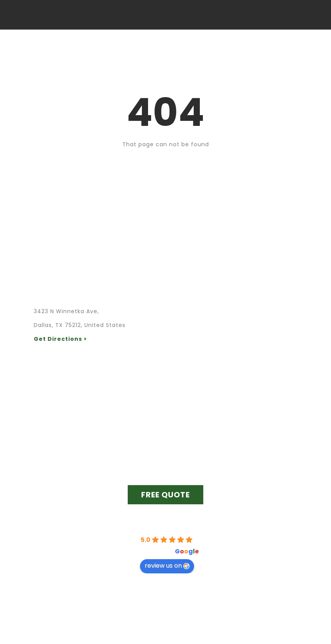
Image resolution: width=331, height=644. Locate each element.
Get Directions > (60, 339)
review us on (167, 566)
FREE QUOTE (165, 495)
